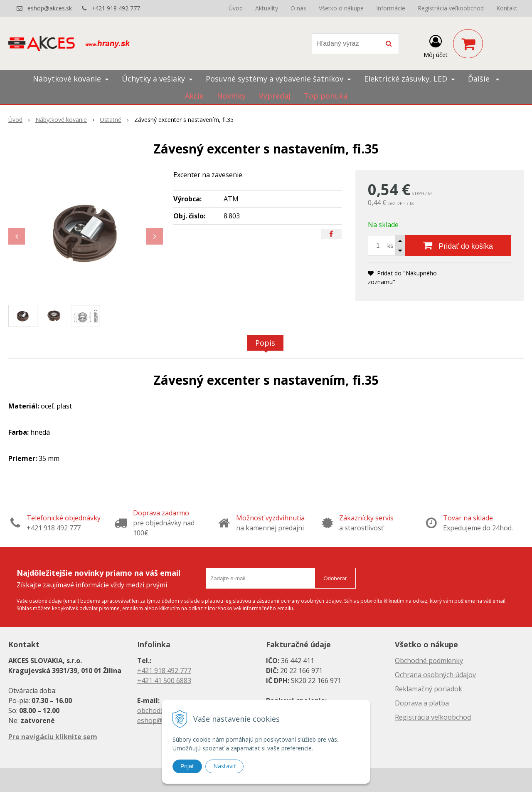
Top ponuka (326, 96)
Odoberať (335, 578)
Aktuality (267, 8)
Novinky (231, 96)
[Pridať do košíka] (458, 245)
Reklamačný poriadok (429, 689)
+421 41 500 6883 (164, 681)
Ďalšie (484, 79)
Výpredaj (275, 96)
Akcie (194, 96)
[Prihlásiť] (436, 45)
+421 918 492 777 (116, 8)
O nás (298, 8)
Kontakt (507, 8)
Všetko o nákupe (341, 8)
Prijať (187, 766)
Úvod (236, 8)
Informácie (391, 8)
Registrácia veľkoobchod (451, 8)
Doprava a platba (422, 703)
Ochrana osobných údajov (435, 675)
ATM (231, 199)
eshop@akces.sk (50, 8)
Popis (265, 343)
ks (390, 246)
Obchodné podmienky (429, 661)
